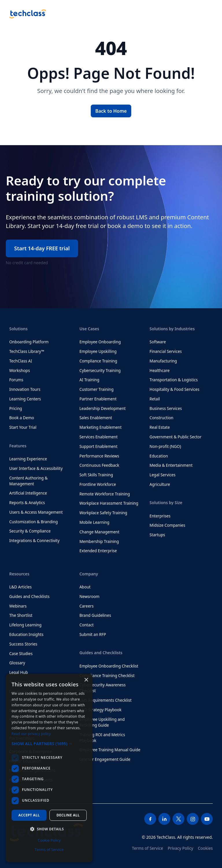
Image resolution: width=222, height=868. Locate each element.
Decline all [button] (68, 815)
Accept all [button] (29, 815)
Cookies (205, 848)
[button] (49, 744)
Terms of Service (148, 848)
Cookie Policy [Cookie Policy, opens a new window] (49, 840)
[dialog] (49, 768)
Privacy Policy (180, 848)
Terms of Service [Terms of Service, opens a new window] (49, 849)
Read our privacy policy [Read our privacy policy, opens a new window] (31, 734)
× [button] (86, 680)
